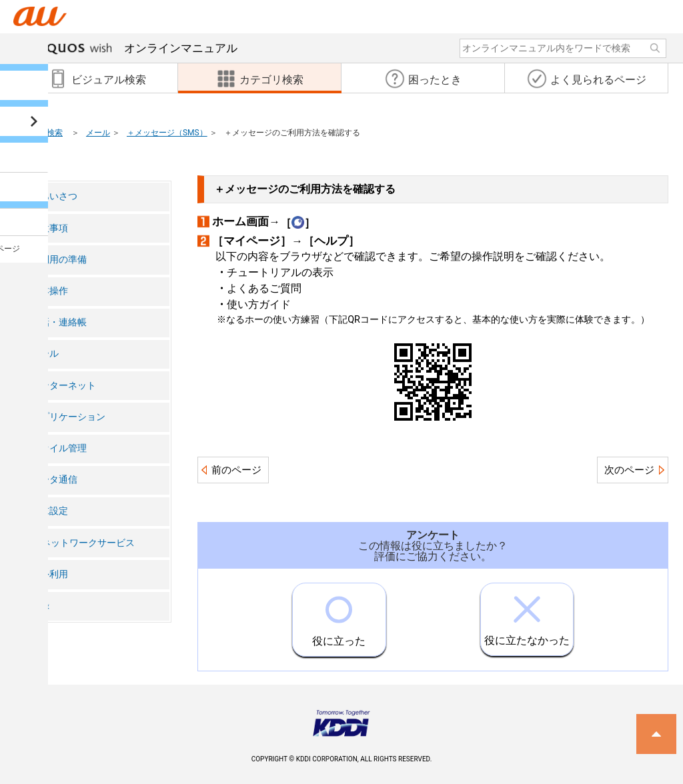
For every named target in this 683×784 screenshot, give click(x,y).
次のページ (629, 470)
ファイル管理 (59, 448)
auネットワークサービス (83, 543)
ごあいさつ (54, 196)
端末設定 (49, 511)
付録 (40, 606)
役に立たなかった (527, 615)
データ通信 (54, 480)
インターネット (63, 386)
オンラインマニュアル (137, 48)
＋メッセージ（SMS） (167, 133)
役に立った (339, 615)
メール (98, 133)
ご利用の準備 (59, 260)
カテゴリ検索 (39, 133)
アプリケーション (68, 417)
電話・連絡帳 (59, 322)
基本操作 (49, 291)
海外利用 (49, 574)
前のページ (236, 470)
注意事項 (49, 228)
